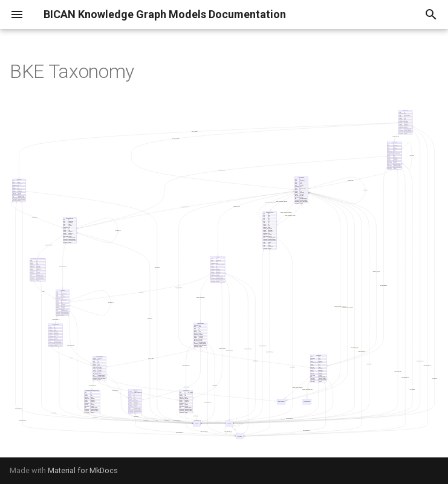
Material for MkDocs (83, 470)
